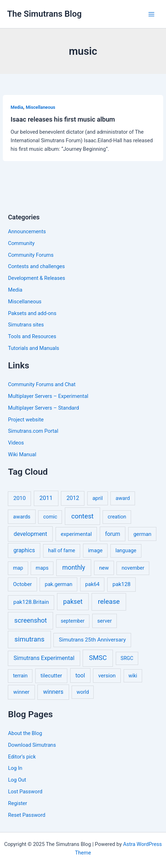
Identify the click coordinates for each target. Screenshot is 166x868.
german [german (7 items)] (142, 534)
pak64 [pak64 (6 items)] (92, 584)
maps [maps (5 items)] (42, 568)
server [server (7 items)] (105, 621)
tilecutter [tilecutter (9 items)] (51, 676)
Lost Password (25, 792)
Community (21, 243)
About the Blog (25, 733)
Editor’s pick (22, 757)
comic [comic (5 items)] (50, 517)
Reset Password (27, 815)
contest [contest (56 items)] (82, 516)
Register (17, 803)
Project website (26, 420)
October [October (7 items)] (23, 584)
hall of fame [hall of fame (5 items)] (62, 551)
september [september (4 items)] (72, 621)
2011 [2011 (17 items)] (46, 498)
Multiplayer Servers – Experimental (48, 396)
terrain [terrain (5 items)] (20, 676)
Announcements (27, 231)
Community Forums (31, 255)
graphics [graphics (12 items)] (24, 550)
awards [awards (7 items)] (22, 517)
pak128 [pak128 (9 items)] (122, 584)
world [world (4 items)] (83, 692)
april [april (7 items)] (98, 498)
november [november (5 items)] (133, 568)
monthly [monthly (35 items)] (74, 567)
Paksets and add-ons (32, 313)
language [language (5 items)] (126, 551)
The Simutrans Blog (44, 14)
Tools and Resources (32, 336)
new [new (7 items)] (104, 568)
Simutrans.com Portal (33, 431)
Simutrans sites (26, 325)
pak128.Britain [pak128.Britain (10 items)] (31, 602)
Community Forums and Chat (41, 384)
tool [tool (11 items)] (80, 675)
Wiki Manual (22, 454)
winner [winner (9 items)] (21, 692)
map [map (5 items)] (18, 568)
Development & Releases (36, 278)
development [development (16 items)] (30, 534)
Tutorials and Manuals (33, 348)
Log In (15, 768)
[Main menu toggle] (151, 14)
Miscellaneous (40, 107)
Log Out (17, 780)
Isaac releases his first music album (63, 119)
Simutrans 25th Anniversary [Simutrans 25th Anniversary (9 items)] (92, 640)
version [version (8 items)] (107, 676)
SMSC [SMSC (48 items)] (98, 658)
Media (17, 107)
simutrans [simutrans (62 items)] (30, 639)
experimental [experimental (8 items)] (76, 534)
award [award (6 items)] (123, 498)
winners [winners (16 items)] (53, 692)
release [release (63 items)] (109, 601)
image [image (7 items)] (95, 550)
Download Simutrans (32, 745)
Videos (16, 443)
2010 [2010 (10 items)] (19, 498)
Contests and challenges (36, 266)
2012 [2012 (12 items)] (73, 498)
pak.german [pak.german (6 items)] (59, 584)
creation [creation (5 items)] (117, 517)
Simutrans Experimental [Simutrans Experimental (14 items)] (44, 658)
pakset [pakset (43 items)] (73, 601)
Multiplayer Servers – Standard (43, 408)
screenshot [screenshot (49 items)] (31, 621)
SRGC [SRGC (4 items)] (127, 658)
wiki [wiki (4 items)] (133, 676)
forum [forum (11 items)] (113, 534)
